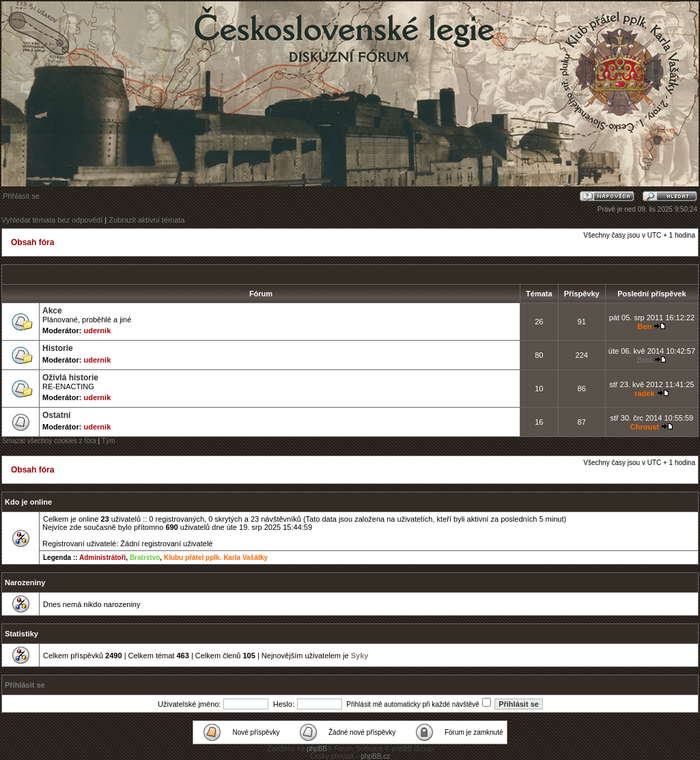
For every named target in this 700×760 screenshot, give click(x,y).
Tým (108, 441)
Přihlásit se (21, 196)
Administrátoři (102, 558)
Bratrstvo (145, 558)
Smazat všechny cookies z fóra (49, 441)
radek (644, 393)
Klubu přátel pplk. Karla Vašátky (216, 558)
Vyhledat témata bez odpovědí (52, 220)
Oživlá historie (70, 378)
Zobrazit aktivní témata (146, 220)
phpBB (317, 749)
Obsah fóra (32, 242)
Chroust (645, 427)
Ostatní (56, 415)
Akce (52, 311)
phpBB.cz (375, 756)
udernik (98, 330)
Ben (644, 326)
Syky (360, 656)
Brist (645, 360)
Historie (58, 348)
